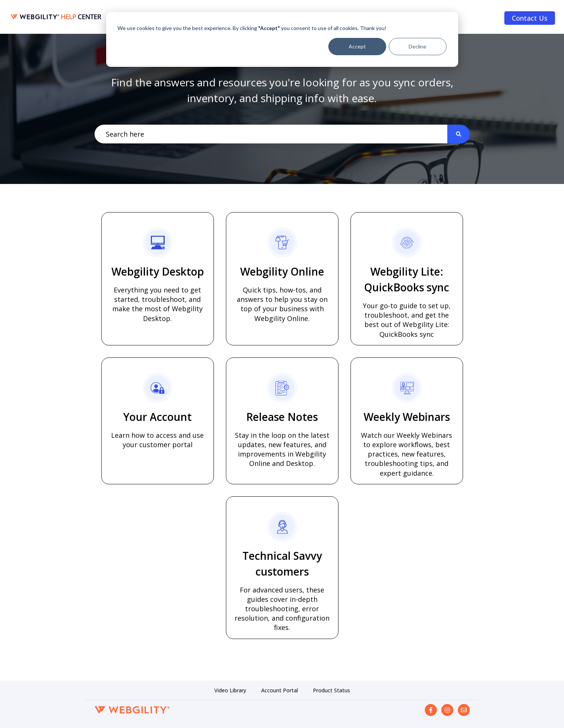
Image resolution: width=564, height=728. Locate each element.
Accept (357, 46)
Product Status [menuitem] (332, 690)
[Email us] (464, 710)
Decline (417, 46)
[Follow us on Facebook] (431, 710)
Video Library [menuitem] (230, 690)
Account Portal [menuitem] (280, 690)
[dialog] (282, 39)
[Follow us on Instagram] (447, 710)
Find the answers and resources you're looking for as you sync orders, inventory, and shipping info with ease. (282, 90)
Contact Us (530, 18)
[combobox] (271, 134)
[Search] (459, 134)
